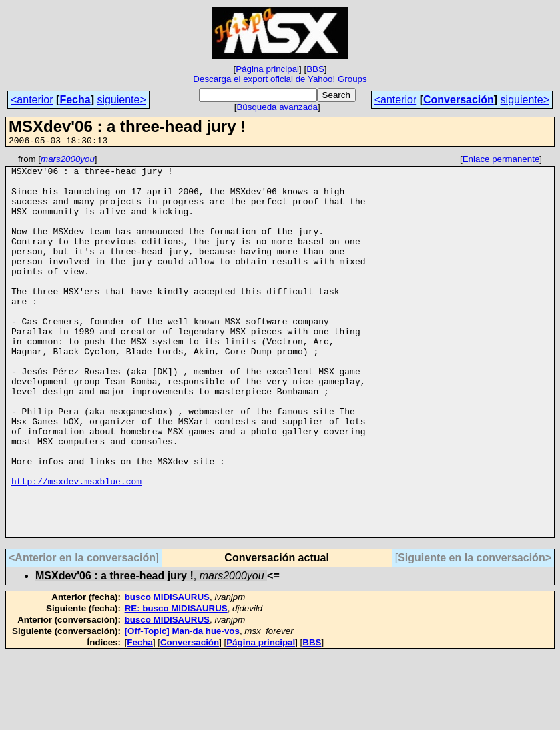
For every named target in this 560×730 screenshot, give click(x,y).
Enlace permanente (501, 161)
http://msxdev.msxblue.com (76, 547)
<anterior (32, 100)
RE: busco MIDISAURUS (176, 684)
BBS (315, 69)
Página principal (267, 69)
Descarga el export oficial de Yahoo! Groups (280, 79)
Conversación (459, 100)
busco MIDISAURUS (167, 673)
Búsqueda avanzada (277, 107)
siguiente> (121, 100)
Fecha (75, 100)
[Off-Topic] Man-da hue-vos (182, 707)
